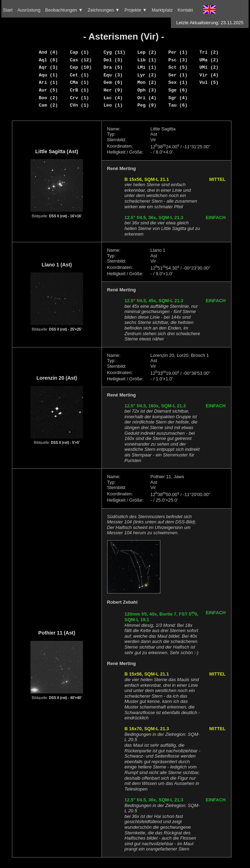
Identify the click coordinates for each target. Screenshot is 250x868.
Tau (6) (178, 105)
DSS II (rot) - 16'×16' (65, 216)
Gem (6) (113, 82)
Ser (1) (178, 75)
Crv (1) (79, 98)
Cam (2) (48, 105)
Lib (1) (147, 60)
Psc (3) (178, 60)
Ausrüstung (29, 10)
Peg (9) (147, 105)
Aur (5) (48, 90)
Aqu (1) (48, 75)
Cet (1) (79, 75)
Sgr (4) (178, 98)
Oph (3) (147, 90)
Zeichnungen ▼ (104, 10)
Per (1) (178, 52)
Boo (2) (48, 98)
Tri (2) (209, 52)
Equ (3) (113, 75)
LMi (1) (147, 67)
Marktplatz (162, 10)
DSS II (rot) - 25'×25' (65, 329)
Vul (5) (209, 82)
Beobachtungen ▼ (64, 10)
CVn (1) (79, 105)
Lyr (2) (147, 75)
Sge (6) (178, 90)
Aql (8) (48, 60)
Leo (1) (113, 105)
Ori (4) (147, 98)
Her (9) (113, 90)
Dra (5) (113, 67)
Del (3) (113, 60)
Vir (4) (209, 75)
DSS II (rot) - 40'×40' (65, 698)
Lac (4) (113, 98)
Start (8, 10)
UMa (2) (209, 60)
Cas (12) (81, 60)
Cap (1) (79, 52)
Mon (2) (147, 82)
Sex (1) (178, 82)
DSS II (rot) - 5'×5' (65, 443)
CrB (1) (79, 90)
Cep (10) (81, 67)
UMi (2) (209, 67)
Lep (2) (147, 52)
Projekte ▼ (136, 10)
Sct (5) (178, 67)
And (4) (48, 52)
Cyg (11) (114, 52)
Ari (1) (48, 82)
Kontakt (185, 10)
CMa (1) (79, 82)
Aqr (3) (48, 67)
